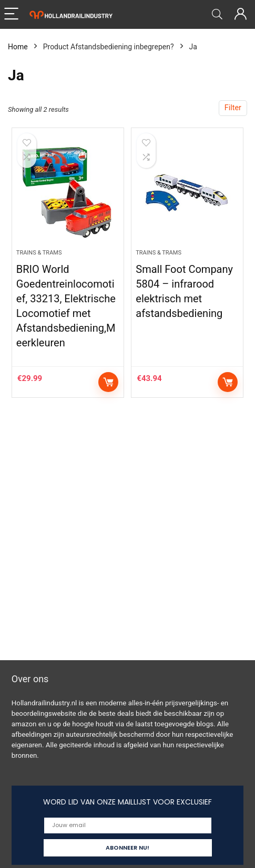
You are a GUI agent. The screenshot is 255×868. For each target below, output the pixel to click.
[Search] (217, 14)
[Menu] (13, 14)
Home (18, 47)
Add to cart (108, 382)
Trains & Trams (39, 253)
